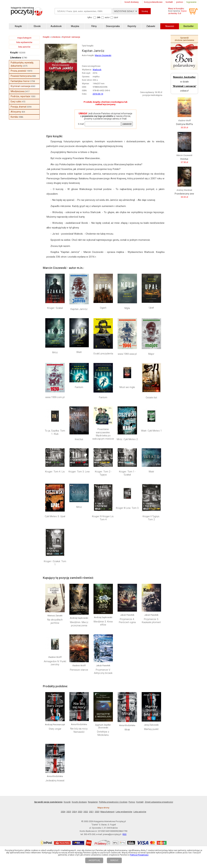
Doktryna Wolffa (184, 124)
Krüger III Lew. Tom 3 (127, 508)
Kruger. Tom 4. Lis (55, 472)
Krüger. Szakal (55, 308)
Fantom (79, 387)
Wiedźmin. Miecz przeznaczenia (79, 624)
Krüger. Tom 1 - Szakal (127, 473)
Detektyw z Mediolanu (103, 733)
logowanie (191, 2)
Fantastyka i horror (20, 81)
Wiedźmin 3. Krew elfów (103, 623)
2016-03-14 (98, 94)
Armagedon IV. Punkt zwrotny (55, 663)
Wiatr (79, 352)
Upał (151, 308)
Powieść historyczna (21, 76)
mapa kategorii (24, 38)
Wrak (127, 730)
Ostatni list (151, 398)
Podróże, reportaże (20, 96)
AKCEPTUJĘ (94, 860)
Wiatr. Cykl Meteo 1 (151, 431)
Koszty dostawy (79, 802)
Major (151, 354)
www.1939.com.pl (55, 397)
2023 (80, 812)
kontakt (169, 2)
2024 (74, 812)
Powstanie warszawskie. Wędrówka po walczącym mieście (103, 434)
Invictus (79, 439)
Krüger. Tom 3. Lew (79, 472)
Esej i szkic (16, 102)
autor (107, 17)
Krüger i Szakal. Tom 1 (55, 563)
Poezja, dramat (19, 107)
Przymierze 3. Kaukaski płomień (151, 621)
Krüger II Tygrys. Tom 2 (151, 518)
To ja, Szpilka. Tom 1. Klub (55, 432)
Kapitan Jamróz (79, 309)
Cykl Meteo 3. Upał (55, 516)
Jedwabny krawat (55, 781)
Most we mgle (127, 387)
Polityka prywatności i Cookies (113, 802)
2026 (63, 812)
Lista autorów (140, 812)
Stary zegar (55, 729)
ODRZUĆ (114, 860)
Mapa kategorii (107, 812)
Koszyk (67, 802)
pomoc (180, 2)
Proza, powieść (18, 71)
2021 (91, 812)
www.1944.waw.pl (127, 354)
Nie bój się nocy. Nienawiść (79, 730)
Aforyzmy (16, 112)
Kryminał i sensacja (20, 86)
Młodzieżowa (18, 91)
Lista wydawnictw (124, 812)
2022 (86, 812)
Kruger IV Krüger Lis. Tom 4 (103, 518)
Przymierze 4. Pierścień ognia (127, 621)
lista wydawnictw (24, 42)
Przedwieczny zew (184, 194)
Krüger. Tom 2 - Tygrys (103, 473)
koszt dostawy (132, 2)
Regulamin (93, 802)
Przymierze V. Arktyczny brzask (103, 671)
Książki (14, 53)
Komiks (14, 117)
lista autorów (24, 47)
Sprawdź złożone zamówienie (184, 39)
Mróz (55, 352)
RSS (125, 834)
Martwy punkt (151, 729)
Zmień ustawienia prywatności (159, 802)
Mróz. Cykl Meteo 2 (127, 439)
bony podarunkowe (153, 2)
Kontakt (140, 802)
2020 (97, 812)
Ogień (103, 308)
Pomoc (132, 802)
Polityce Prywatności (139, 855)
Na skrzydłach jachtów (55, 621)
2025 (69, 812)
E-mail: (81, 124)
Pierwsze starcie (79, 670)
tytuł (116, 17)
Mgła (127, 308)
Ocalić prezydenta (103, 354)
